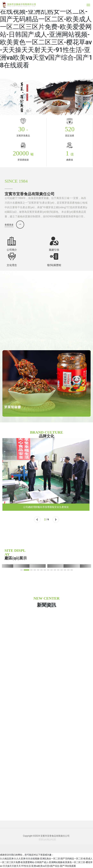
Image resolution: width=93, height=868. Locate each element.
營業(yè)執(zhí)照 (47, 840)
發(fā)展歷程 (54, 265)
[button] (37, 520)
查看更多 (9, 225)
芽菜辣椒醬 (13, 407)
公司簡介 (12, 250)
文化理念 (12, 265)
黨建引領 (54, 250)
